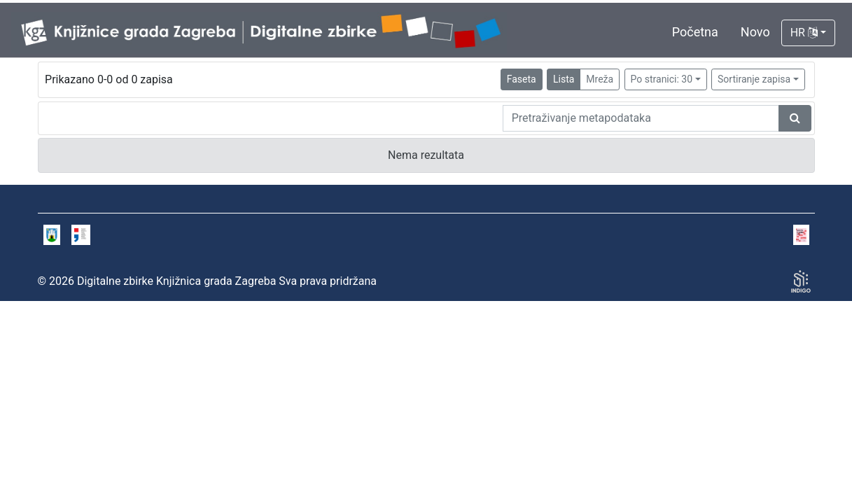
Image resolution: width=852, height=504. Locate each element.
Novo (755, 32)
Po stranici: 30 (662, 79)
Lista (564, 79)
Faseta (522, 79)
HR (804, 33)
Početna (695, 32)
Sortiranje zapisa (754, 79)
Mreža (600, 79)
